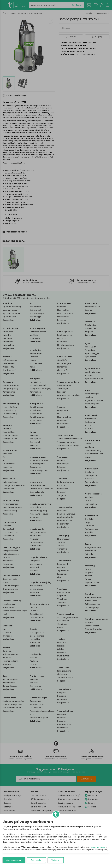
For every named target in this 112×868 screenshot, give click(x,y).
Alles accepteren (14, 860)
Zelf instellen (36, 860)
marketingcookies (97, 847)
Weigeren (56, 860)
